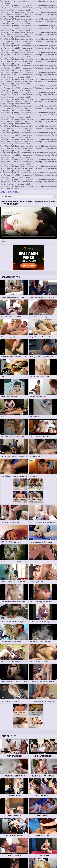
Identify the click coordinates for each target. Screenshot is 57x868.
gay (4, 241)
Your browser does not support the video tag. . (28, 223)
